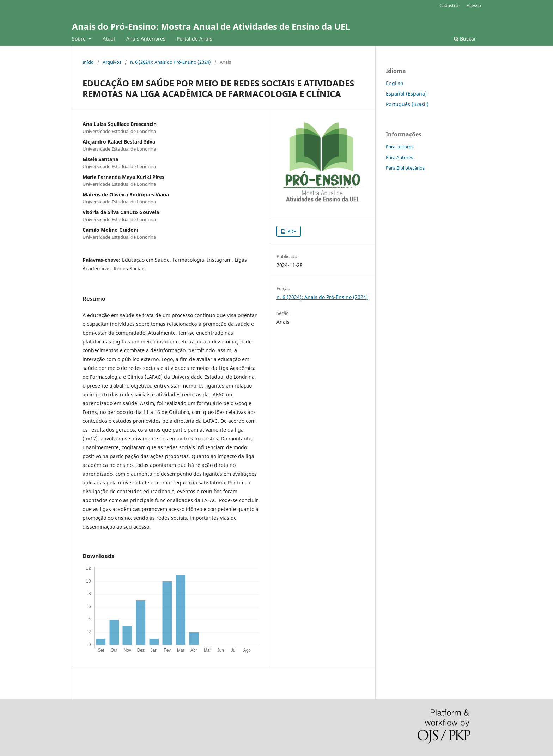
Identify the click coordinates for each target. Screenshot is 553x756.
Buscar (465, 39)
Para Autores (399, 157)
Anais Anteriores (146, 39)
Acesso (474, 5)
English (395, 83)
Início (88, 62)
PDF (291, 231)
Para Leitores (400, 147)
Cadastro (449, 5)
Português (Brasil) (407, 104)
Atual (109, 39)
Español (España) (406, 94)
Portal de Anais (195, 39)
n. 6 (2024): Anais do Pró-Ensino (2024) (171, 62)
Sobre (80, 39)
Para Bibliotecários (405, 168)
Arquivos (112, 62)
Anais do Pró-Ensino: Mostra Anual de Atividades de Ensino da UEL (211, 26)
